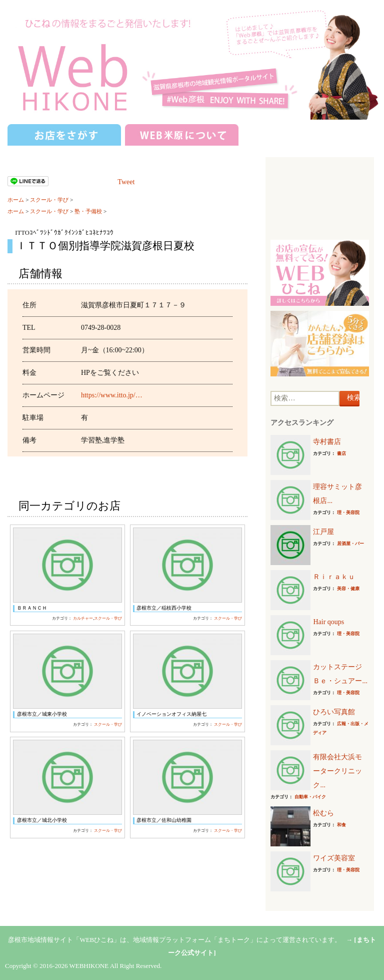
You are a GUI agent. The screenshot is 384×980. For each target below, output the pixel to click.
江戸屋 (323, 532)
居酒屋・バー (350, 544)
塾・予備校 (88, 211)
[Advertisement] (320, 200)
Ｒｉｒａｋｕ (334, 577)
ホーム (16, 200)
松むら (323, 813)
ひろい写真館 (334, 712)
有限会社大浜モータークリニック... (337, 771)
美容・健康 (348, 589)
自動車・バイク (310, 797)
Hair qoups (328, 622)
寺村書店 (327, 442)
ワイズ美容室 (334, 858)
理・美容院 (348, 513)
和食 (341, 825)
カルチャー (83, 618)
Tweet (126, 182)
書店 (341, 453)
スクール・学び (49, 200)
